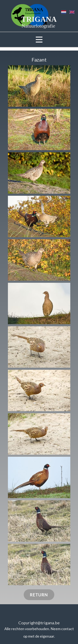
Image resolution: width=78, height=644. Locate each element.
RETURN (39, 595)
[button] (39, 86)
